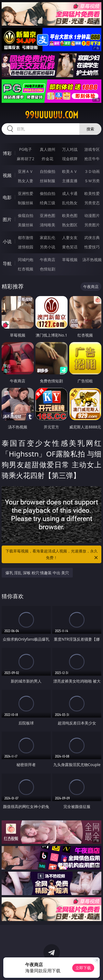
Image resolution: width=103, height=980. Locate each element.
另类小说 (48, 247)
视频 (7, 175)
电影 (7, 197)
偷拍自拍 (48, 193)
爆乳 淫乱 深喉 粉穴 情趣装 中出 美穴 (37, 573)
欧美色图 (70, 215)
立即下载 (83, 968)
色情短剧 (48, 269)
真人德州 (48, 149)
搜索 (90, 129)
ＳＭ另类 (92, 181)
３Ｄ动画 (92, 171)
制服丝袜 (26, 203)
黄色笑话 (70, 247)
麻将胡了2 (26, 159)
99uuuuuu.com (52, 115)
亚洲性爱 (26, 193)
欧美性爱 (92, 193)
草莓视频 (70, 260)
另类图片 (92, 225)
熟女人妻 (26, 181)
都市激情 (26, 237)
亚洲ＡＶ (26, 171)
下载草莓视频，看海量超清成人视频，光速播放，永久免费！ (52, 555)
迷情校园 (26, 247)
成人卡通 (70, 193)
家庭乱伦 (48, 237)
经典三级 (48, 203)
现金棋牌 (70, 159)
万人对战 (70, 149)
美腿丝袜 (26, 225)
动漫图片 (92, 215)
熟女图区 (70, 225)
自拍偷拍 (48, 171)
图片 (7, 219)
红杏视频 (26, 269)
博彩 (7, 153)
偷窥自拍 (26, 215)
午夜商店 (48, 260)
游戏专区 (92, 149)
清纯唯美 (48, 225)
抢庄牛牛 (92, 159)
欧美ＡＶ (70, 171)
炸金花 (48, 159)
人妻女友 (70, 237)
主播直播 (70, 181)
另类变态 (92, 203)
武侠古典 (92, 237)
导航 (7, 264)
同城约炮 (26, 260)
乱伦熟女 (70, 203)
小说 (7, 241)
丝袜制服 (48, 181)
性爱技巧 (92, 247)
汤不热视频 (92, 260)
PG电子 (25, 149)
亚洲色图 (48, 215)
